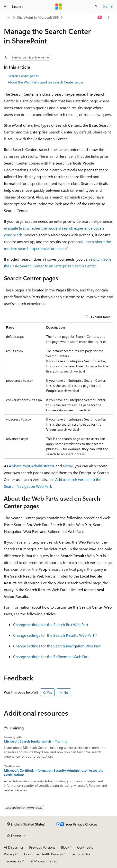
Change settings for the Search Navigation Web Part (57, 646)
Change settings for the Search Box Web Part (51, 624)
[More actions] (109, 17)
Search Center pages (23, 76)
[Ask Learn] (100, 17)
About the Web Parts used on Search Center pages (46, 82)
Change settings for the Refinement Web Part (51, 657)
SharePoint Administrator (33, 466)
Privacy (9, 854)
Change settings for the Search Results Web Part (54, 635)
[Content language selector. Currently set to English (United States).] (26, 824)
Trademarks (12, 861)
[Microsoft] (59, 7)
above (68, 466)
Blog (64, 847)
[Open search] (96, 7)
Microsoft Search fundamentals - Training (36, 741)
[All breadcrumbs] (8, 17)
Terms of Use (81, 854)
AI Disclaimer (14, 847)
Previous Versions (42, 847)
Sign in (108, 6)
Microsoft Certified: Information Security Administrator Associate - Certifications (55, 773)
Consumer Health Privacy (43, 854)
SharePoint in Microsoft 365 (38, 17)
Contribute (85, 847)
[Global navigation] (5, 7)
